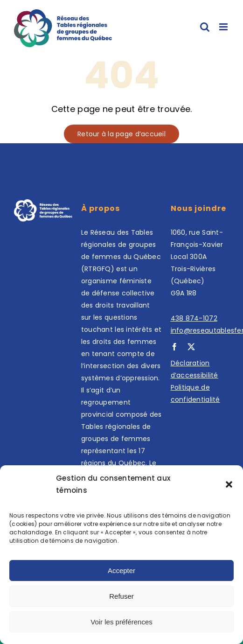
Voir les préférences (121, 622)
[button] (229, 484)
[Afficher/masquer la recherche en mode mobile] (205, 27)
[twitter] (191, 347)
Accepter (121, 570)
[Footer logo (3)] (43, 203)
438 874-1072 (194, 318)
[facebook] (174, 347)
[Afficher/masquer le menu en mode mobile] (224, 27)
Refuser (121, 596)
